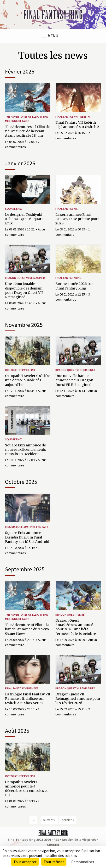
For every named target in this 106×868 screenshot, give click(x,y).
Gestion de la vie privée (79, 840)
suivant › (49, 820)
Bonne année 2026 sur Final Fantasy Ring (74, 286)
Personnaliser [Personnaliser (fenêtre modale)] (83, 862)
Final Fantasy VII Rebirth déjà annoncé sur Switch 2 (77, 125)
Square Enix (13, 209)
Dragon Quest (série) (70, 615)
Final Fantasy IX (66, 209)
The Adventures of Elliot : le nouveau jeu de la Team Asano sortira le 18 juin (28, 131)
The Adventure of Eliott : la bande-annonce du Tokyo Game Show (27, 629)
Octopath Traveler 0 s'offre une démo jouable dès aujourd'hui (28, 380)
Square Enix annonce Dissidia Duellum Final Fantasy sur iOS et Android (27, 537)
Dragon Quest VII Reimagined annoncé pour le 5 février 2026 (78, 699)
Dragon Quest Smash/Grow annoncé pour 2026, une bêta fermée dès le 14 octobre (76, 627)
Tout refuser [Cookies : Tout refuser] (54, 862)
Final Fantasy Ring (68, 278)
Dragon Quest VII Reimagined (25, 278)
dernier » (68, 820)
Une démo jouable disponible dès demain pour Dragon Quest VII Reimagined (24, 290)
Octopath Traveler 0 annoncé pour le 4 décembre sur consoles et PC (26, 789)
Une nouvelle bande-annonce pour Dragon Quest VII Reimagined (74, 380)
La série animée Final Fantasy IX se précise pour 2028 (77, 219)
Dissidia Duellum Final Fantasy (26, 527)
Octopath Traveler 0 (20, 370)
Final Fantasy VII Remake (22, 688)
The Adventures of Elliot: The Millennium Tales (26, 119)
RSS (56, 840)
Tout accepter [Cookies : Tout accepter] (25, 862)
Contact (53, 845)
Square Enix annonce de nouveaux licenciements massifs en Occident (25, 450)
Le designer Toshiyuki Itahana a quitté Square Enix (24, 219)
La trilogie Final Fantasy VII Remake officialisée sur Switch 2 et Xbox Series (28, 699)
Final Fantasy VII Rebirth (73, 117)
